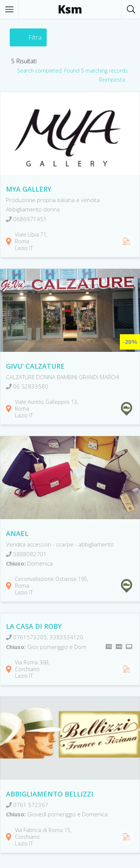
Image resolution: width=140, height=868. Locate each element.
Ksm (70, 9)
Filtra (35, 37)
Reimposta (112, 80)
